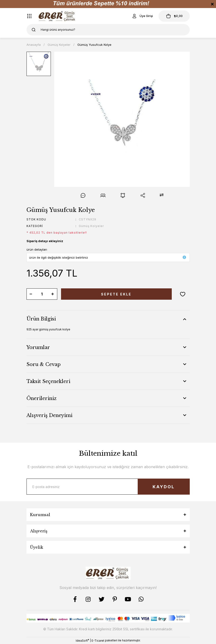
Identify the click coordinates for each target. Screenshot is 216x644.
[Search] (108, 30)
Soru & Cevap (44, 364)
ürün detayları (37, 249)
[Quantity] (42, 294)
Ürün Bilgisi (41, 319)
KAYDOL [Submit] (164, 487)
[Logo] (58, 16)
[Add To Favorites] (183, 294)
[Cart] (174, 16)
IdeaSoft (82, 640)
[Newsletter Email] (108, 487)
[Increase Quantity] (53, 294)
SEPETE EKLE (116, 294)
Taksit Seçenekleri (48, 381)
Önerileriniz (42, 398)
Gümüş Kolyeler (91, 226)
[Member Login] (142, 16)
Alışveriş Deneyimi (49, 415)
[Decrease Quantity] (31, 294)
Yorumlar (38, 347)
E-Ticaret (98, 641)
